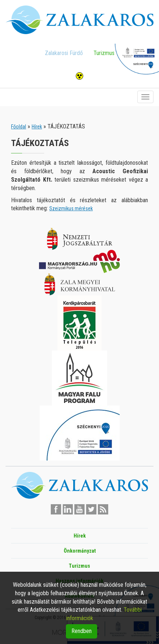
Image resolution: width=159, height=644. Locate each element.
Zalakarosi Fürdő (64, 53)
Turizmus (104, 53)
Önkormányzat (80, 551)
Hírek (37, 127)
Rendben (82, 631)
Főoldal (19, 127)
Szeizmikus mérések (71, 208)
